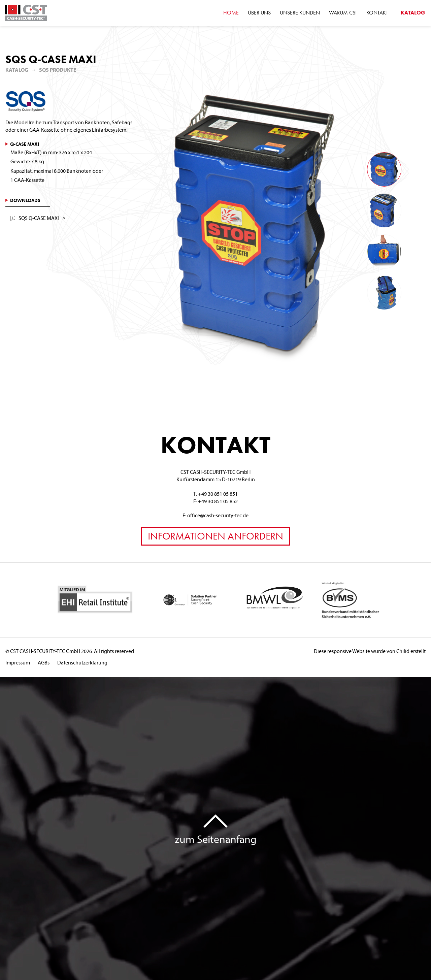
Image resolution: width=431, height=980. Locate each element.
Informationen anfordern (215, 536)
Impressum (18, 662)
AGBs (44, 662)
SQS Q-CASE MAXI (35, 218)
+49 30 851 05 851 (218, 494)
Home (231, 13)
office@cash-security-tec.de (218, 515)
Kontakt (377, 13)
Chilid (403, 651)
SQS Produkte (58, 70)
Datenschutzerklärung (82, 662)
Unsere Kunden (300, 13)
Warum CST (343, 13)
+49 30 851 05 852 (218, 501)
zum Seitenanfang (216, 839)
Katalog (17, 70)
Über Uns (259, 13)
